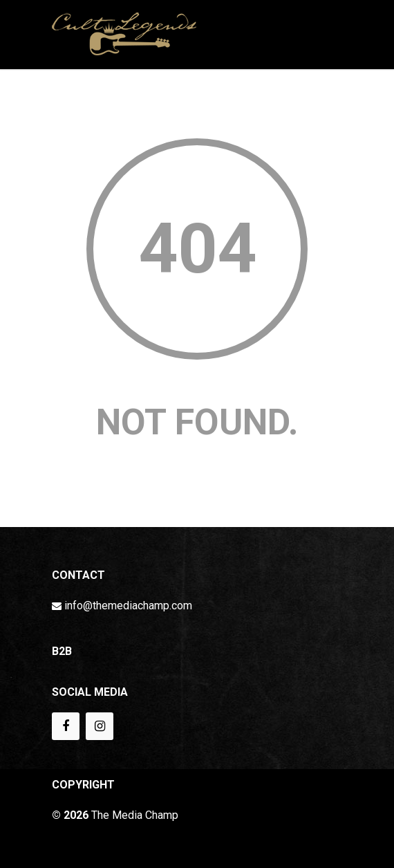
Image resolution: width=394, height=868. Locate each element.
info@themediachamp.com (128, 606)
